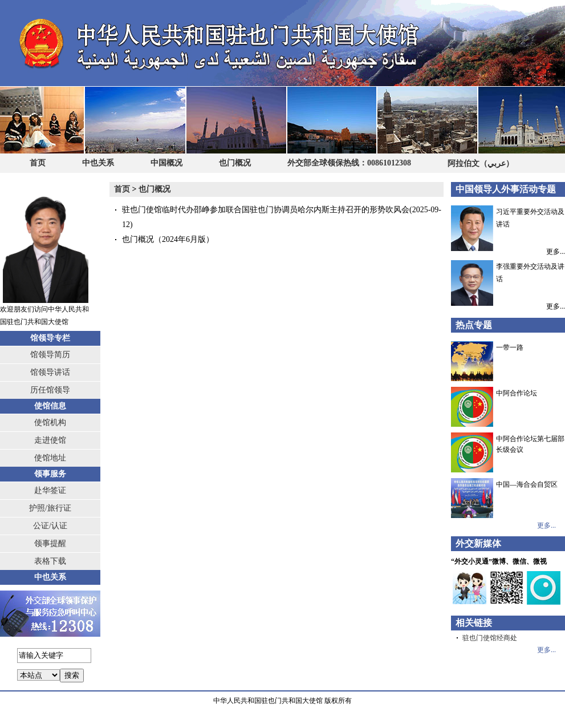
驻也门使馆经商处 (490, 638)
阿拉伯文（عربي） (481, 163)
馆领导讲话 (50, 372)
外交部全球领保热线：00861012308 (349, 163)
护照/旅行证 (50, 508)
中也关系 (98, 163)
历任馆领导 (50, 390)
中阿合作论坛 (517, 393)
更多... (556, 251)
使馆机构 (50, 422)
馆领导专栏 (50, 338)
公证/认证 (50, 526)
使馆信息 (50, 406)
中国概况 (166, 163)
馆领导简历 (50, 355)
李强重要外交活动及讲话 (508, 277)
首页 (38, 163)
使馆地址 (50, 458)
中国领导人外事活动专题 (506, 189)
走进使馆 (50, 440)
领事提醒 (50, 543)
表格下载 (50, 561)
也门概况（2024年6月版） (168, 239)
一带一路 (510, 347)
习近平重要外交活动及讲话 (508, 223)
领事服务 (50, 474)
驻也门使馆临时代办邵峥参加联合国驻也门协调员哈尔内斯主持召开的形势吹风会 (266, 210)
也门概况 (235, 163)
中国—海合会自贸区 (527, 484)
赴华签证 (50, 490)
